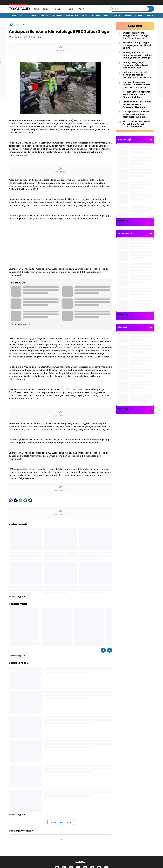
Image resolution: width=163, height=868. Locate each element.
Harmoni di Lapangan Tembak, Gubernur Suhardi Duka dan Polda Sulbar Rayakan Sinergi (137, 85)
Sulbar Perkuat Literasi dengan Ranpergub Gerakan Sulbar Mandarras (137, 75)
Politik (23, 16)
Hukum (33, 16)
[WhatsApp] (25, 500)
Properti (138, 16)
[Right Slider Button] (152, 16)
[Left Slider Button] (103, 650)
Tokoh (107, 16)
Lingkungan (57, 16)
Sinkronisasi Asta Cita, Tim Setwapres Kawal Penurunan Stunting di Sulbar (137, 104)
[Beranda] (11, 25)
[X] (16, 500)
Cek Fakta (95, 16)
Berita (47, 9)
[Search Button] (151, 9)
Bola (72, 9)
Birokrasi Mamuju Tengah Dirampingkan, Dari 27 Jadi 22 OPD (137, 45)
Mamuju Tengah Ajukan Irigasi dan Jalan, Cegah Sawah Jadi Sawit (136, 65)
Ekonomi (44, 16)
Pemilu (117, 16)
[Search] (130, 9)
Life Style (60, 9)
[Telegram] (21, 500)
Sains (84, 16)
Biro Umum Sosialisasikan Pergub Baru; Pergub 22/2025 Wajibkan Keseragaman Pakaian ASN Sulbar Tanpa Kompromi (137, 124)
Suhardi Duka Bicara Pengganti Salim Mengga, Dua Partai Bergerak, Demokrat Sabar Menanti (136, 36)
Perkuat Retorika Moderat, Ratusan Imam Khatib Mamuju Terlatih (137, 95)
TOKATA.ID (19, 9)
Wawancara (72, 16)
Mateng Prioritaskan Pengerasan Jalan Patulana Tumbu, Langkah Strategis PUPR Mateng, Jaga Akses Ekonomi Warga (137, 55)
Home (36, 9)
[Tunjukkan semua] (151, 140)
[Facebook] (11, 500)
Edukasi (127, 16)
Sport (83, 9)
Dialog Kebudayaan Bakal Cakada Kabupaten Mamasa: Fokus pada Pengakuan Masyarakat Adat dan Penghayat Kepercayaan (137, 114)
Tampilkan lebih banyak (61, 822)
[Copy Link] (30, 500)
